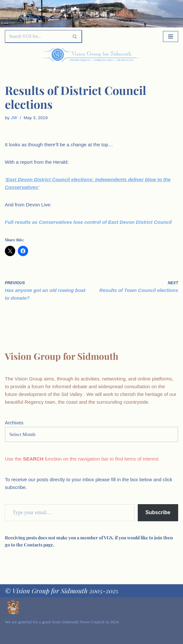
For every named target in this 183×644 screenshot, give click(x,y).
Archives (14, 423)
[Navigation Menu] (171, 36)
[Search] (36, 36)
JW (14, 118)
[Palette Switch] (153, 55)
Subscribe (158, 512)
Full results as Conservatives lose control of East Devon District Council (88, 222)
